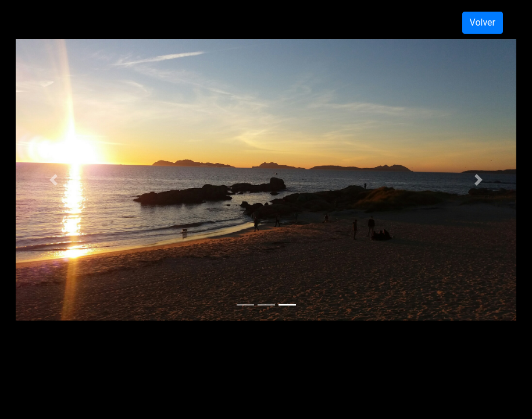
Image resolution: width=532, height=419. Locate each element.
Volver (483, 22)
